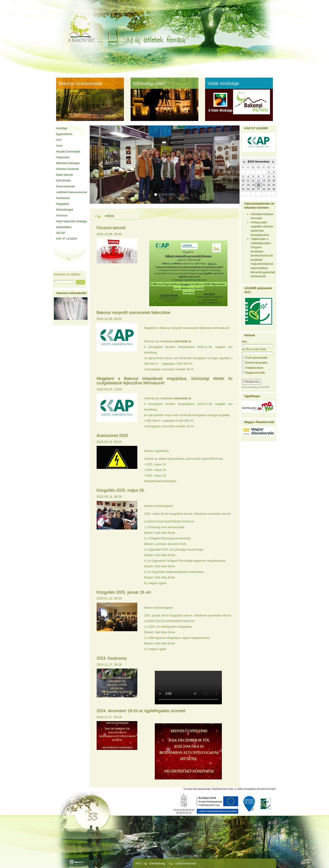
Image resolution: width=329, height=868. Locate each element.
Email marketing (250, 387)
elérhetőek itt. (183, 398)
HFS (139, 863)
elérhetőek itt (183, 341)
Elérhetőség (157, 863)
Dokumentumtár (186, 863)
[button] (101, 165)
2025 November (258, 162)
